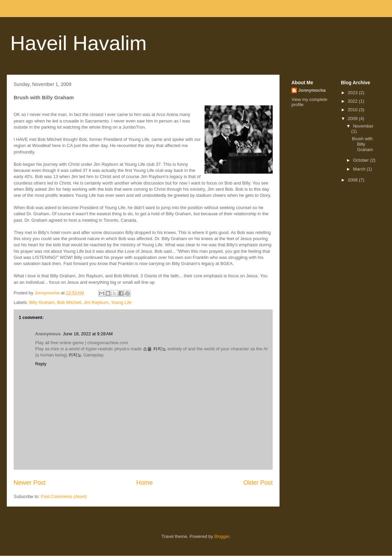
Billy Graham (42, 302)
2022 (353, 101)
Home (145, 483)
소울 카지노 (155, 349)
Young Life (121, 302)
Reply (41, 364)
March (360, 169)
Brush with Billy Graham (362, 144)
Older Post (258, 483)
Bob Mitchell (69, 302)
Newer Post (30, 483)
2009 (353, 119)
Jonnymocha (312, 90)
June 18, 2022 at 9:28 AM (88, 334)
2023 (353, 93)
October (362, 160)
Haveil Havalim (78, 43)
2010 (353, 110)
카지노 (75, 355)
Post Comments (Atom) (64, 496)
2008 (353, 180)
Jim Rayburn (96, 302)
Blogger (222, 536)
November (363, 126)
